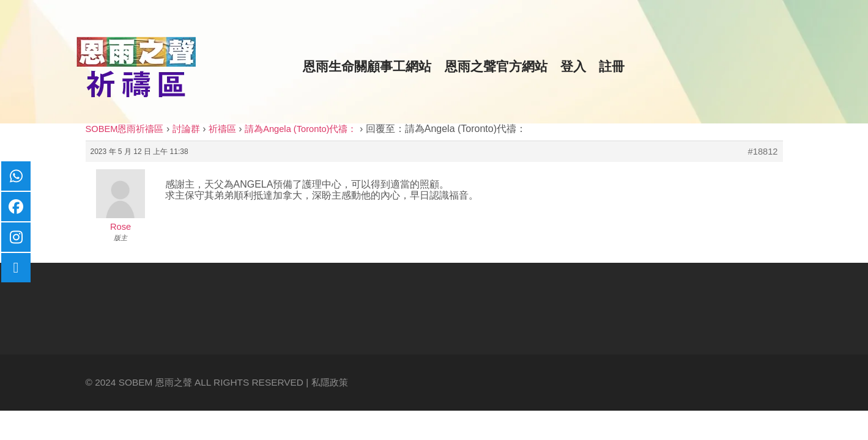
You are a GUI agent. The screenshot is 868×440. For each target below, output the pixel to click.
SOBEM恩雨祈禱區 (125, 129)
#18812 (763, 152)
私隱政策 (330, 382)
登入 (573, 67)
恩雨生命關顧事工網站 (367, 67)
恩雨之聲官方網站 (496, 67)
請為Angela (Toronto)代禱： (301, 129)
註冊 (612, 67)
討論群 (186, 129)
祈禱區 (222, 129)
